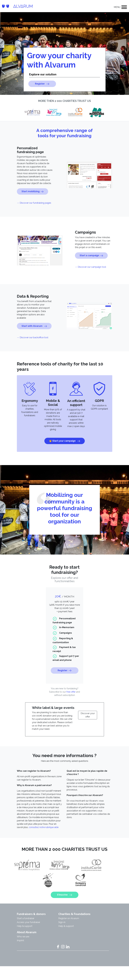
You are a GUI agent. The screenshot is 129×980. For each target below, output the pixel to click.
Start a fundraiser (26, 932)
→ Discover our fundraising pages (34, 216)
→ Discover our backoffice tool (33, 351)
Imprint (20, 954)
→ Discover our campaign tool (90, 280)
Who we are (23, 950)
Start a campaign (91, 269)
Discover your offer (88, 729)
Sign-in (62, 936)
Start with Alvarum (34, 340)
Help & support (25, 939)
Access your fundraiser (28, 936)
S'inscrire (65, 895)
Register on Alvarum (69, 932)
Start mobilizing (32, 205)
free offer (71, 705)
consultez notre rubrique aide (44, 841)
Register (42, 84)
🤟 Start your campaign (65, 454)
